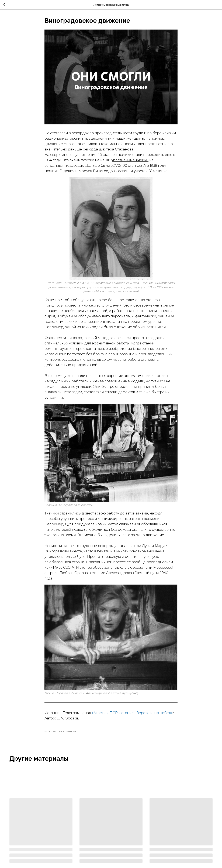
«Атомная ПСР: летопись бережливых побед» (132, 713)
